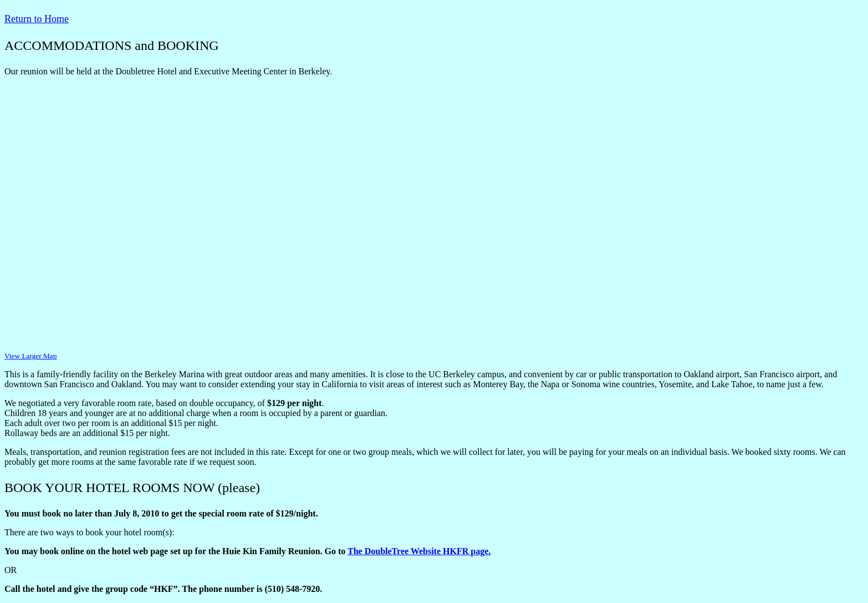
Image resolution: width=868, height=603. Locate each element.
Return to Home (37, 19)
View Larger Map (30, 356)
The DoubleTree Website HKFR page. (419, 551)
